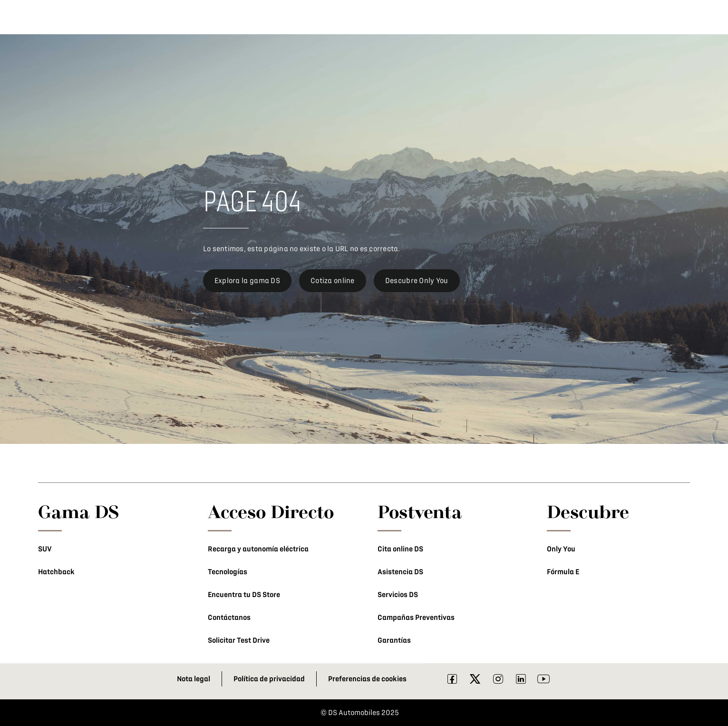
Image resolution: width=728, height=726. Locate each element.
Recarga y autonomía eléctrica (258, 549)
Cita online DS (400, 549)
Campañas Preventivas (416, 618)
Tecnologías (228, 572)
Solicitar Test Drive (239, 640)
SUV (45, 549)
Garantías (394, 640)
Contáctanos (229, 618)
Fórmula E (563, 572)
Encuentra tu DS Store (244, 595)
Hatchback (56, 572)
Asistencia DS (400, 572)
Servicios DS (398, 595)
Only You (561, 549)
